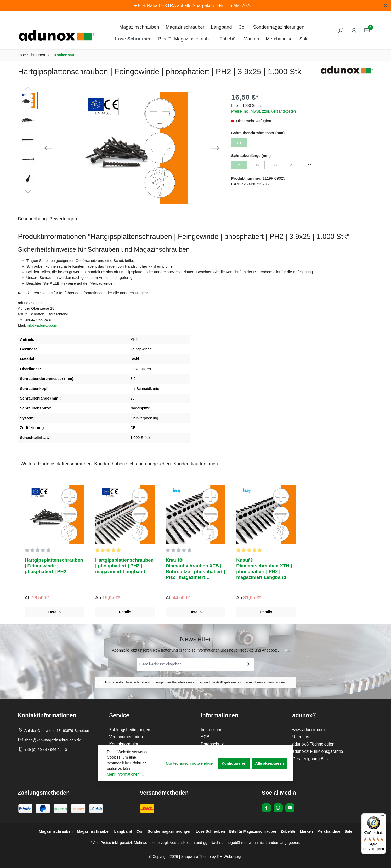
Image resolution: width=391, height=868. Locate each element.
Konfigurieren (234, 763)
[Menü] (383, 817)
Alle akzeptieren (270, 763)
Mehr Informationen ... (125, 774)
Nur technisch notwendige (189, 763)
